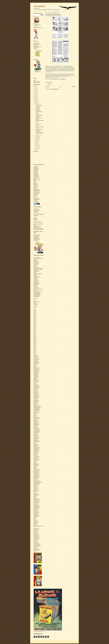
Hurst (35, 443)
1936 (34, 322)
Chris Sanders (36, 173)
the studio (35, 529)
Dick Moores (36, 402)
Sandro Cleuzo (36, 194)
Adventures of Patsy (37, 81)
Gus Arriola (35, 437)
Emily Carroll (36, 174)
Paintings (35, 487)
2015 (36, 94)
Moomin (35, 479)
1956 (34, 333)
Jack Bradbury (36, 449)
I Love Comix (36, 276)
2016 (36, 92)
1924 (34, 312)
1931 (34, 319)
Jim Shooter (36, 278)
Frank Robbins (36, 212)
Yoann (35, 551)
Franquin (35, 426)
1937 (34, 323)
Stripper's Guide (36, 287)
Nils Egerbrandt (36, 484)
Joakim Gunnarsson (38, 24)
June (37, 142)
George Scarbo (36, 430)
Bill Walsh (35, 375)
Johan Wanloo (36, 456)
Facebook (35, 412)
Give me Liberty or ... (39, 118)
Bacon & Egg (38, 130)
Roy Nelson (35, 504)
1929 (34, 317)
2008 (36, 103)
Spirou (35, 518)
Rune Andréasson (36, 506)
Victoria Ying (36, 200)
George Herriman (36, 429)
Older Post (73, 86)
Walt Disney (36, 541)
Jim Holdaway (36, 451)
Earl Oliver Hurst (36, 408)
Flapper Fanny (36, 417)
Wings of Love (36, 549)
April (37, 144)
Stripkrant (35, 522)
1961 (34, 336)
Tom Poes (35, 534)
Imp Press (35, 447)
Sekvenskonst (39, 6)
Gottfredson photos (39, 132)
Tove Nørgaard (36, 538)
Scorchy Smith (36, 512)
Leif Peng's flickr (36, 280)
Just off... (37, 125)
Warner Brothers (36, 544)
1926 (34, 313)
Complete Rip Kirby (39, 115)
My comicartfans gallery (37, 46)
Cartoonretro (36, 265)
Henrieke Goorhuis (37, 180)
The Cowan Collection (37, 293)
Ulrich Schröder (36, 198)
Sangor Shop (36, 510)
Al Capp (35, 355)
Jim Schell (35, 452)
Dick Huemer (36, 401)
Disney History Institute (37, 226)
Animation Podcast (37, 257)
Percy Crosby (36, 491)
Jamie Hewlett (36, 450)
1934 (34, 321)
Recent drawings (38, 124)
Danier (35, 399)
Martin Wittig (36, 185)
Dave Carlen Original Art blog (38, 268)
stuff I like (35, 523)
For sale (35, 419)
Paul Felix (35, 188)
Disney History (36, 227)
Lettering (35, 466)
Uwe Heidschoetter (37, 199)
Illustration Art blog (37, 277)
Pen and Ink (35, 490)
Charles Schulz (36, 388)
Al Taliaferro (36, 357)
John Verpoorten (36, 460)
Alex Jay (35, 218)
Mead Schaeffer (36, 473)
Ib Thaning (35, 444)
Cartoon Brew (36, 262)
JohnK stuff (35, 279)
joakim (35, 454)
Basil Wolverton (36, 369)
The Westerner (36, 530)
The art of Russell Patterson (38, 291)
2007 (36, 149)
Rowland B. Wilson (37, 502)
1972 (34, 345)
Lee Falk (35, 463)
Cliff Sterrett (36, 389)
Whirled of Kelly (36, 297)
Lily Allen (35, 305)
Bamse (35, 367)
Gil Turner (35, 433)
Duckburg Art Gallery (37, 406)
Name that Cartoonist (37, 481)
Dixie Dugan (36, 404)
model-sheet (36, 478)
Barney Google (36, 368)
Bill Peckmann (36, 373)
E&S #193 (37, 119)
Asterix (35, 365)
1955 (34, 332)
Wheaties (35, 547)
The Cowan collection (39, 129)
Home (35, 80)
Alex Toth (35, 360)
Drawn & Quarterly (37, 236)
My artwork (35, 480)
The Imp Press (36, 528)
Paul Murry (35, 489)
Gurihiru (35, 178)
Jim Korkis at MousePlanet (38, 228)
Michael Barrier (36, 282)
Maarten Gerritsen (36, 469)
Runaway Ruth (36, 505)
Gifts (36, 123)
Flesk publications (36, 238)
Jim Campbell (36, 219)
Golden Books (36, 436)
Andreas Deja (36, 166)
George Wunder (36, 431)
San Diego (35, 509)
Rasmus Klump (36, 499)
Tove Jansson (36, 537)
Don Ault (35, 405)
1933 (34, 320)
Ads (34, 354)
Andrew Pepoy (36, 168)
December (38, 104)
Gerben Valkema (36, 432)
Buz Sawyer (36, 384)
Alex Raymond (36, 359)
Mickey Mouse (36, 476)
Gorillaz (35, 303)
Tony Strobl (35, 535)
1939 (34, 324)
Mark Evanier (36, 281)
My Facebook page (37, 43)
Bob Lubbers (36, 381)
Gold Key (35, 435)
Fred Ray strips (38, 108)
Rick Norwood (36, 500)
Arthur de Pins (36, 170)
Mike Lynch (36, 186)
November (38, 135)
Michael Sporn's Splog (37, 283)
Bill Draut (35, 372)
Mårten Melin (36, 285)
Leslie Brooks (36, 464)
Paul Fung (35, 488)
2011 (36, 99)
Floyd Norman (36, 176)
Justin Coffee (36, 184)
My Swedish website (38, 51)
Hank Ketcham (36, 438)
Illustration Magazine (37, 239)
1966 (34, 340)
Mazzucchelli (36, 472)
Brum (35, 383)
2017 (36, 91)
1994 (34, 352)
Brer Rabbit (35, 382)
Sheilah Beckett (36, 515)
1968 (34, 342)
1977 (34, 348)
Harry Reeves (36, 440)
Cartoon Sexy (36, 264)
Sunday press (36, 240)
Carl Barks (35, 385)
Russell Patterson (36, 508)
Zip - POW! (37, 117)
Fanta (35, 414)
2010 (36, 100)
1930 (34, 318)
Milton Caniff (36, 477)
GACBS (35, 273)
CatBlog (35, 266)
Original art (35, 486)
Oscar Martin (36, 187)
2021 (36, 87)
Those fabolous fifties (37, 294)
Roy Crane (35, 503)
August (37, 139)
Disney (35, 403)
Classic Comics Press (37, 210)
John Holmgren (36, 457)
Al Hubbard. (36, 356)
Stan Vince (35, 196)
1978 (34, 349)
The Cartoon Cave (36, 292)
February (37, 147)
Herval (35, 181)
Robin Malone (36, 501)
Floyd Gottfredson (36, 418)
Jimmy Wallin (36, 453)
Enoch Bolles (36, 270)
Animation (35, 364)
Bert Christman (36, 371)
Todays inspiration (37, 295)
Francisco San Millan (37, 177)
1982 (34, 351)
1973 (34, 346)
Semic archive (36, 513)
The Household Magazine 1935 (39, 526)
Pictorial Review (36, 494)
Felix (34, 416)
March (37, 145)
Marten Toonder (36, 471)
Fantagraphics (36, 237)
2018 (36, 90)
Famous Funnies (36, 413)
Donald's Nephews (37, 82)
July (37, 140)
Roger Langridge (36, 192)
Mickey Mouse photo (39, 111)
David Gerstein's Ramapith (38, 269)
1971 (34, 344)
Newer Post (48, 86)
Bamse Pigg (37, 109)
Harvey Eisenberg (36, 441)
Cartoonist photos (36, 387)
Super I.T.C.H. (36, 288)
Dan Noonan (36, 394)
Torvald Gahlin (36, 536)
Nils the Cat (35, 485)
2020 (36, 89)
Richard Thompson (37, 189)
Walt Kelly (35, 542)
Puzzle (35, 498)
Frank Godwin (36, 211)
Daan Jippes (36, 392)
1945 (34, 327)
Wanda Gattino (36, 201)
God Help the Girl (36, 302)
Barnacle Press (36, 261)
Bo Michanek (36, 380)
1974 (34, 347)
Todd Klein (35, 220)
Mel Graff (35, 474)
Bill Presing (35, 172)
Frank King (35, 422)
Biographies (36, 378)
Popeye (35, 497)
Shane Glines (36, 195)
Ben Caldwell (36, 171)
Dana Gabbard (36, 396)
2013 (36, 96)
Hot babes (37, 113)
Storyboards (36, 521)
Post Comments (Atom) (55, 89)
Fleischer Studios (36, 271)
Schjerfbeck (35, 511)
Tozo (34, 197)
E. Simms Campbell (37, 407)
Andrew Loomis (36, 209)
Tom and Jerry (36, 533)
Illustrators (35, 445)
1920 (34, 310)
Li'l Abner (35, 467)
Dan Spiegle (36, 395)
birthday (35, 379)
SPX (34, 520)
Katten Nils (35, 45)
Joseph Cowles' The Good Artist (39, 229)
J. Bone (35, 182)
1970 (34, 343)
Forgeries (35, 420)
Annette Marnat (36, 169)
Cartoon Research (36, 263)
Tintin (35, 532)
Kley (34, 462)
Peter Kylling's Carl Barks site (38, 224)
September (38, 138)
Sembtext (35, 286)
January (37, 148)
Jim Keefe (35, 183)
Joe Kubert (35, 455)
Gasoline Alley (36, 428)
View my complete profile (38, 27)
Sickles (35, 517)
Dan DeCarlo (36, 393)
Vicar (34, 540)
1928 (34, 316)
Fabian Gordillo (36, 175)
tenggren (35, 525)
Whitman (35, 548)
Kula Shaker (36, 304)
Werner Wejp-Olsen (37, 545)
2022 (36, 86)
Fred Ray (35, 427)
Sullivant (35, 524)
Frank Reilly (36, 424)
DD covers (37, 114)
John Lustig (35, 459)
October (37, 136)
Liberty (35, 468)
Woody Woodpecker (37, 550)
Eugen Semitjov (36, 410)
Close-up (35, 390)
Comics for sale (36, 47)
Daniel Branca (36, 397)
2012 (36, 98)
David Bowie (36, 400)
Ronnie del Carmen (37, 193)
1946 (34, 328)
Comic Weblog (36, 267)
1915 (34, 309)
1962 (34, 337)
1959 (34, 335)
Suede (35, 301)
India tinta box (38, 110)
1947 (34, 329)
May (37, 143)
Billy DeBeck (36, 377)
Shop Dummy (36, 516)
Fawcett (35, 415)
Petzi (34, 492)
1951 (34, 330)
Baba (34, 366)
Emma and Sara (36, 409)
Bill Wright (35, 376)
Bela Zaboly (36, 370)
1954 (34, 331)
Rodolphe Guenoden (37, 190)
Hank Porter (36, 439)
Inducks (35, 225)
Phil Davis (35, 493)
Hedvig (35, 442)
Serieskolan (35, 514)
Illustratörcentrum (36, 44)
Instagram (35, 49)
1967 (34, 341)
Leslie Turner (36, 465)
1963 (34, 339)
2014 (36, 95)
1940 (34, 325)
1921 (34, 311)
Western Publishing (37, 546)
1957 (34, 334)
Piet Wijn (35, 496)
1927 (34, 315)
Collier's (35, 391)
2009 (36, 101)
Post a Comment (49, 84)
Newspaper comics (37, 482)
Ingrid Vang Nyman (37, 448)
